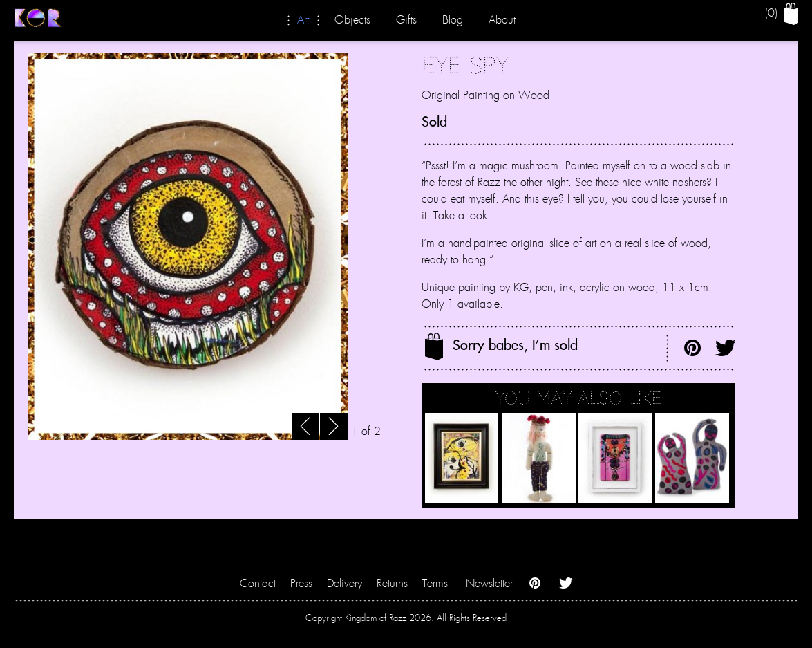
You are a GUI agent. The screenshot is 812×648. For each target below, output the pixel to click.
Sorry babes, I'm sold (501, 346)
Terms (435, 584)
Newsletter (489, 584)
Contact (258, 584)
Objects (352, 20)
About (502, 20)
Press (301, 584)
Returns (392, 584)
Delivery (344, 584)
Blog (453, 20)
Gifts (406, 20)
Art (303, 20)
